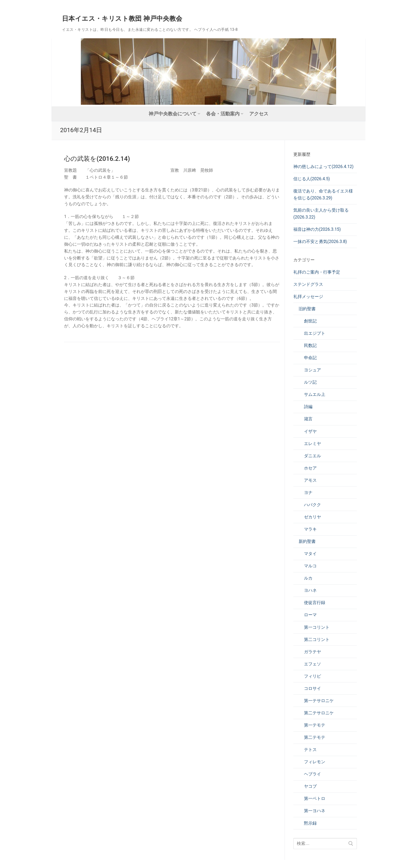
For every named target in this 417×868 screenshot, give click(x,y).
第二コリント (317, 640)
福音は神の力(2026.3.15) (317, 229)
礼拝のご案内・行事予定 (317, 272)
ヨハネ (310, 590)
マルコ (310, 566)
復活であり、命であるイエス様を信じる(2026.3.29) (323, 194)
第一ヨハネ (315, 811)
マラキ (310, 529)
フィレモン (315, 762)
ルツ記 (310, 382)
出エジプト (315, 333)
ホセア (310, 468)
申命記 (310, 358)
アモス (310, 480)
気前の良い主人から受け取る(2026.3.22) (321, 214)
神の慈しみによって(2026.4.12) (323, 167)
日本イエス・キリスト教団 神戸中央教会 (122, 19)
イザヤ (310, 431)
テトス (310, 750)
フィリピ (312, 676)
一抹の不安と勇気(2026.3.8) (320, 242)
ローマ (310, 615)
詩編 (308, 407)
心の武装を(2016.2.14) (97, 159)
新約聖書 (307, 541)
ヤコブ (310, 786)
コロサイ (312, 688)
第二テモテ (315, 737)
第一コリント (317, 627)
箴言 (308, 419)
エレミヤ (312, 444)
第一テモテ (315, 725)
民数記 (310, 345)
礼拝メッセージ (308, 297)
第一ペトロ (315, 798)
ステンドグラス (308, 284)
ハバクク (312, 505)
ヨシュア (312, 370)
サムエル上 (315, 394)
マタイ (310, 554)
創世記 (310, 321)
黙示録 (310, 823)
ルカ (308, 578)
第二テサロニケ (319, 713)
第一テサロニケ (319, 701)
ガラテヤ (312, 652)
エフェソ (312, 664)
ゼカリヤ (312, 517)
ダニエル (312, 456)
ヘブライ (312, 774)
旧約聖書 (307, 309)
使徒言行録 (315, 603)
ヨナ (308, 492)
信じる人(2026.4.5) (312, 179)
